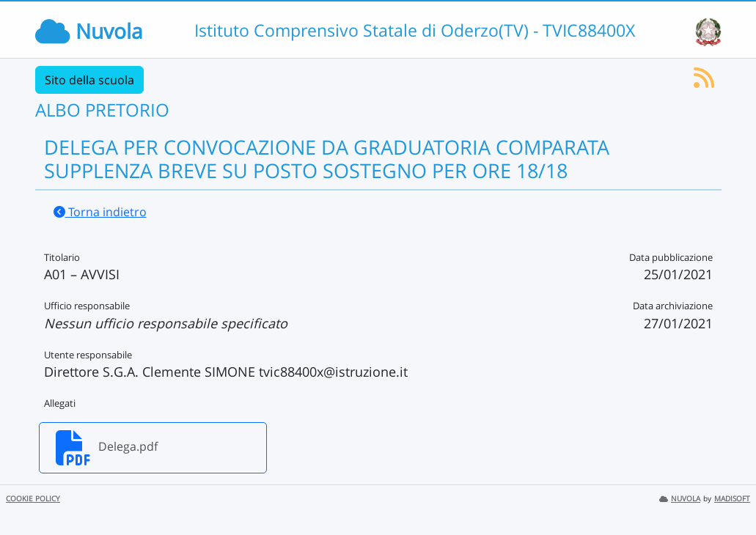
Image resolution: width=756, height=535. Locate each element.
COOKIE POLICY (33, 499)
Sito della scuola (89, 80)
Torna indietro (100, 212)
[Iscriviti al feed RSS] (704, 82)
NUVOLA (680, 499)
